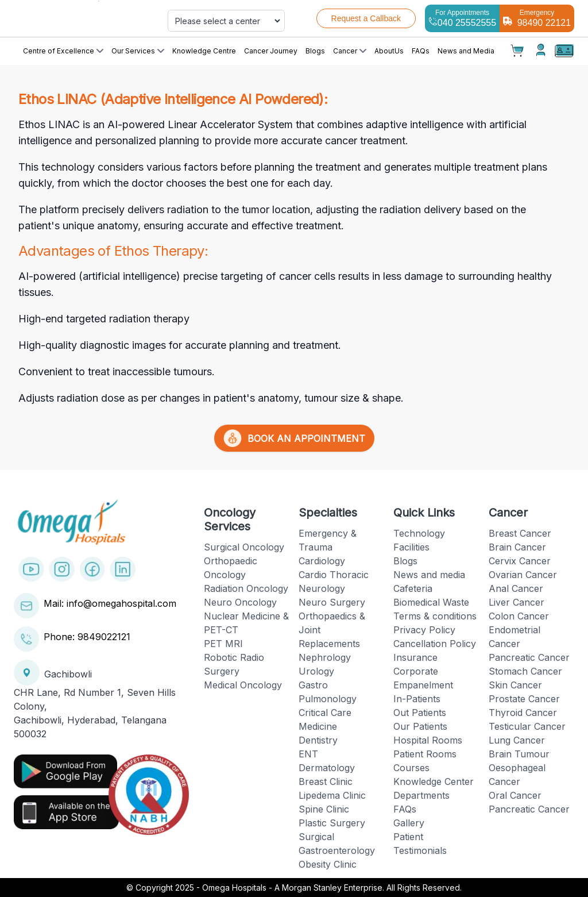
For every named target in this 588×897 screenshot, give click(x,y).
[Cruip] (83, 18)
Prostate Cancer (524, 699)
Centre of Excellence (63, 51)
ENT (308, 754)
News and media (429, 575)
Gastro (313, 685)
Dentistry (318, 740)
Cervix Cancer (520, 561)
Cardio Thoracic (334, 575)
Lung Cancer (517, 740)
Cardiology (322, 561)
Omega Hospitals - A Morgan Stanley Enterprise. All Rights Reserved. (332, 888)
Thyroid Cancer (523, 713)
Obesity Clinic (328, 864)
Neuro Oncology (240, 602)
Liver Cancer (517, 602)
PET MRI (223, 644)
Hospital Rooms (428, 740)
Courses (411, 768)
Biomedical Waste (431, 602)
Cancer (350, 51)
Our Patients (420, 726)
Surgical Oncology (244, 547)
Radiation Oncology (246, 588)
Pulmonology (328, 699)
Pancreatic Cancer (529, 657)
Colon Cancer (519, 616)
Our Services (138, 51)
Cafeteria (413, 588)
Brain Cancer (517, 547)
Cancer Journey (271, 51)
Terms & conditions (435, 616)
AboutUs (389, 51)
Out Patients (420, 713)
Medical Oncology (243, 685)
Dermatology (327, 768)
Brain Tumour (519, 754)
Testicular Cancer (527, 726)
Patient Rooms (425, 754)
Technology (419, 533)
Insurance (415, 657)
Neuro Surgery (332, 602)
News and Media (466, 51)
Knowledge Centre (204, 51)
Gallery (409, 823)
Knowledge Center (434, 781)
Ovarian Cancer (523, 575)
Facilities (411, 547)
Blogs (315, 51)
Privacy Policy (424, 630)
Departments (421, 795)
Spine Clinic (324, 809)
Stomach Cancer (525, 671)
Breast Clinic (326, 781)
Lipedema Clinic (332, 795)
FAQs (421, 51)
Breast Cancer (520, 533)
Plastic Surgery (332, 823)
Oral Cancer (515, 795)
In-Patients (417, 699)
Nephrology (325, 657)
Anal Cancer (516, 588)
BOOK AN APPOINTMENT (294, 438)
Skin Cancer (515, 685)
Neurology (322, 588)
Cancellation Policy (435, 644)
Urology (316, 671)
